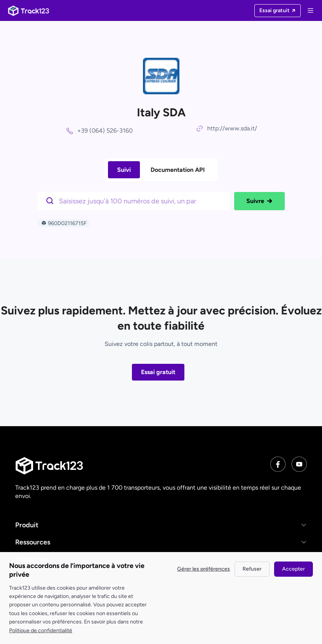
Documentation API (178, 170)
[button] (161, 525)
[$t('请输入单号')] (136, 200)
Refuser (252, 569)
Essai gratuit (158, 372)
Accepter (293, 569)
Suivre (259, 201)
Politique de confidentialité (41, 631)
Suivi (124, 170)
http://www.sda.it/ (232, 128)
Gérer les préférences (204, 569)
